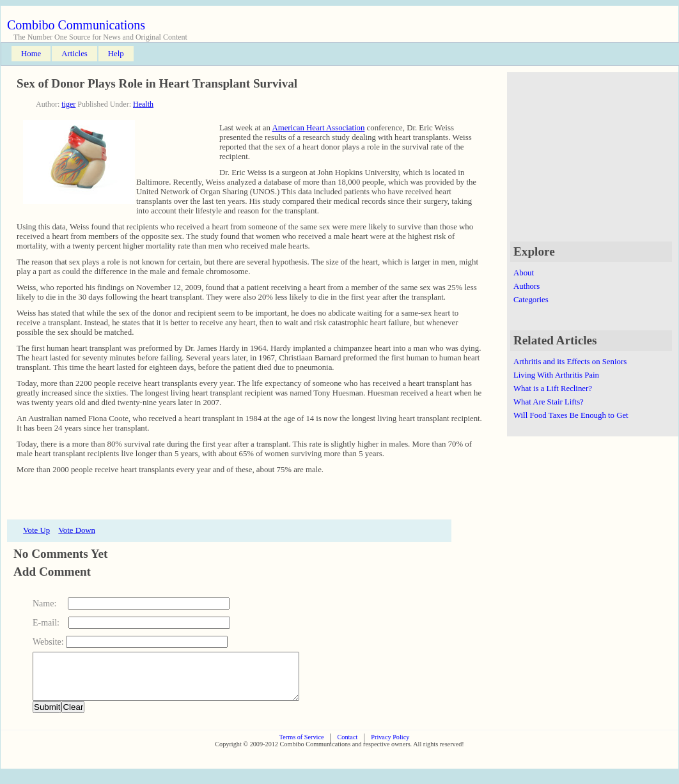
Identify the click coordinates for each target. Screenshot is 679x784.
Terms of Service (302, 747)
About (524, 273)
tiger (68, 104)
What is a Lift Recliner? (553, 388)
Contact (347, 747)
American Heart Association (318, 128)
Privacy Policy (390, 747)
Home (31, 54)
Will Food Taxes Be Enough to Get (571, 415)
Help (116, 54)
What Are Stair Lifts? (549, 402)
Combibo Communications (76, 25)
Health (143, 104)
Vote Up (36, 530)
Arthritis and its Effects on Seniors (570, 362)
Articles (74, 54)
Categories (531, 300)
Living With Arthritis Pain (556, 375)
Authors (527, 286)
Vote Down (77, 530)
